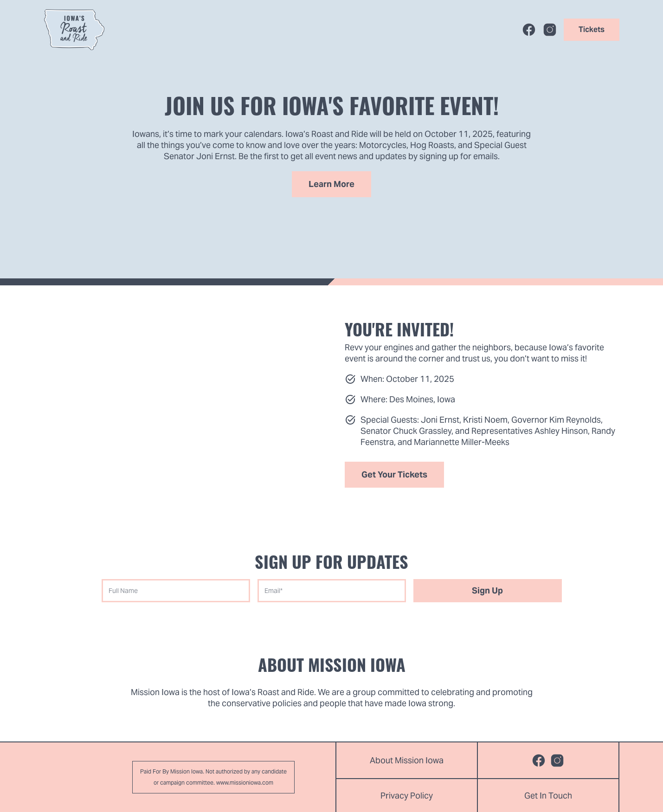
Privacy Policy (407, 796)
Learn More (331, 184)
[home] (74, 30)
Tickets (592, 29)
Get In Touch (548, 796)
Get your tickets (394, 474)
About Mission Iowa (407, 760)
